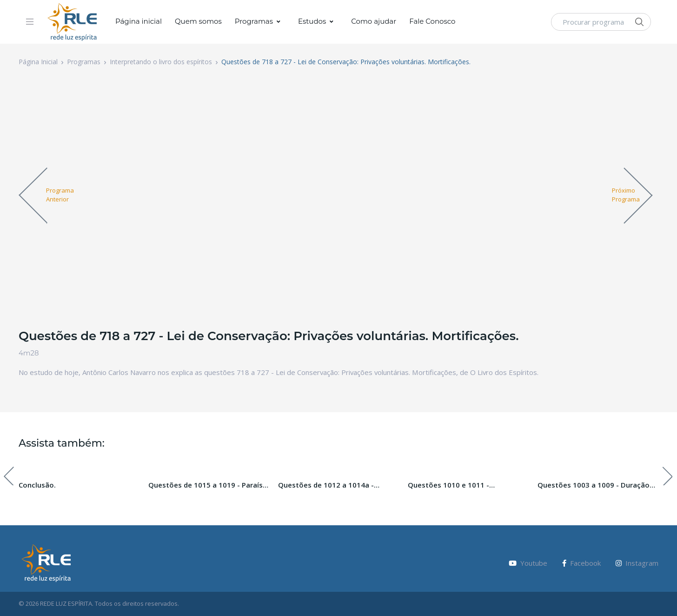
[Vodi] (73, 22)
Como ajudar (374, 21)
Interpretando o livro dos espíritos (161, 62)
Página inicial (139, 21)
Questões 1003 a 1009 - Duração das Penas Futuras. (594, 485)
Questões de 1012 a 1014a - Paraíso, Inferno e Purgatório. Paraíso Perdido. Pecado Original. (335, 485)
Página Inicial (38, 62)
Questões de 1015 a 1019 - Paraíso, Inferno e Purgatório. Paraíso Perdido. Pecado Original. (209, 485)
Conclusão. (37, 485)
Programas (254, 21)
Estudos (312, 21)
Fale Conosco (432, 21)
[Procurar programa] (601, 22)
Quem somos (198, 21)
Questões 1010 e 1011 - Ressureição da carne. (448, 485)
